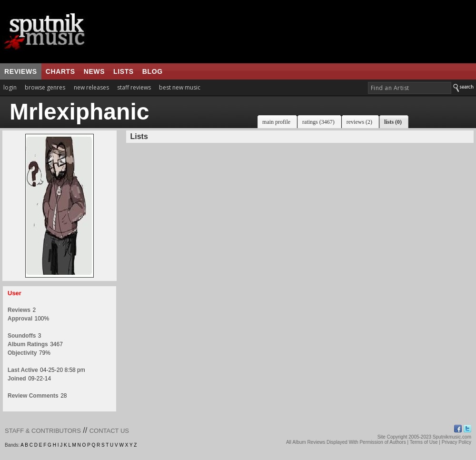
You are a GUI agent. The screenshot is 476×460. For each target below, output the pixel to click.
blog (153, 71)
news (94, 71)
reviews (21, 71)
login (10, 87)
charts (60, 71)
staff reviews (134, 87)
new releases (91, 87)
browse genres (45, 87)
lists (124, 71)
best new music (180, 87)
